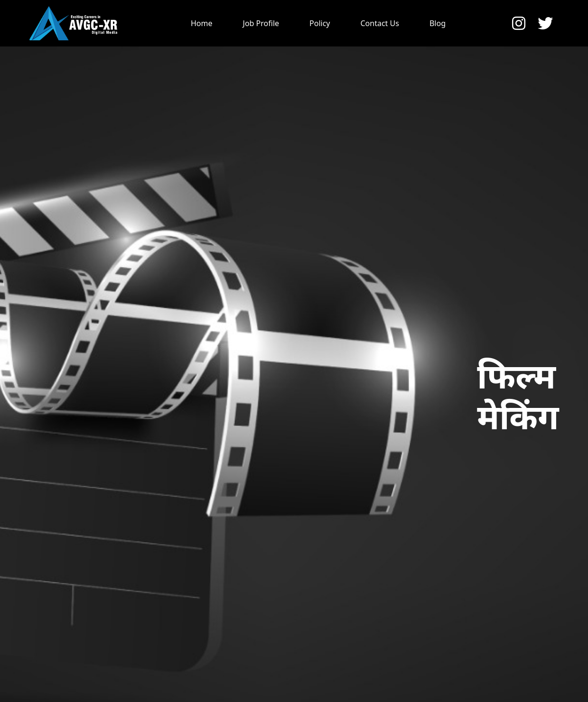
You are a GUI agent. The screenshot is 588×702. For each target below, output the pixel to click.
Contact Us (380, 23)
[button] (522, 23)
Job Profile (261, 23)
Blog (438, 23)
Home (202, 23)
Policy (320, 23)
